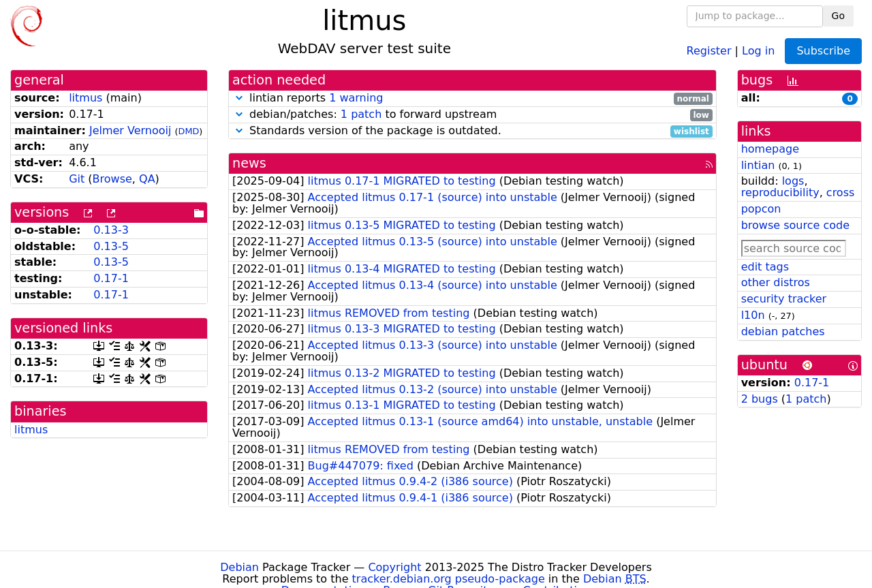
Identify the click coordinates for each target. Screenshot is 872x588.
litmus (85, 98)
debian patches (783, 331)
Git (77, 179)
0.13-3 (111, 230)
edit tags (765, 267)
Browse (112, 179)
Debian (239, 567)
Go (838, 16)
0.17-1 (111, 278)
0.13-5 (111, 246)
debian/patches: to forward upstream (472, 115)
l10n (753, 315)
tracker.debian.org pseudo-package (449, 579)
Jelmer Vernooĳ (130, 130)
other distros (776, 282)
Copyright (394, 567)
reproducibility (780, 192)
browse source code (795, 225)
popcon (761, 209)
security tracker (784, 299)
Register (709, 50)
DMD (189, 131)
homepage (770, 149)
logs (793, 181)
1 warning (356, 98)
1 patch (361, 114)
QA (147, 179)
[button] (239, 98)
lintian (758, 165)
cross (840, 192)
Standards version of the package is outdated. (472, 131)
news (249, 163)
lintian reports (472, 98)
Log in (758, 50)
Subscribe (823, 51)
